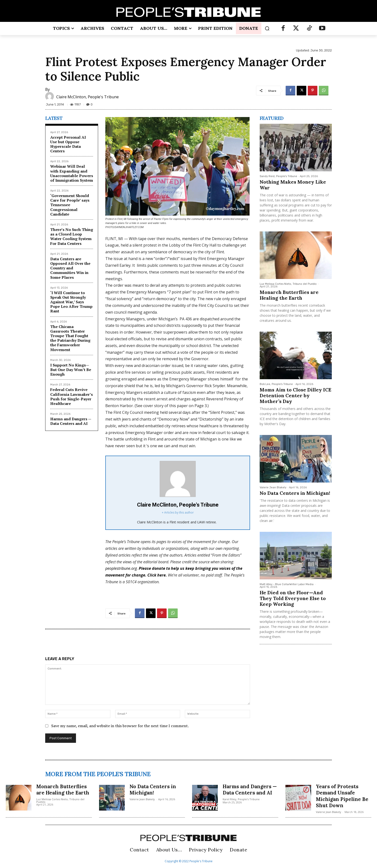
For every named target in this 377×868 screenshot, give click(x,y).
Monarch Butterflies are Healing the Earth (289, 295)
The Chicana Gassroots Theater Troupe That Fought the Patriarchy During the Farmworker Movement (70, 338)
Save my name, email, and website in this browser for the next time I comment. (120, 726)
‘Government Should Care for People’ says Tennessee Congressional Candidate (70, 205)
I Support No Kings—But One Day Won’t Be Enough (71, 370)
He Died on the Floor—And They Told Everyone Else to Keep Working (293, 598)
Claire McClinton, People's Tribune (88, 97)
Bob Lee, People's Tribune (276, 384)
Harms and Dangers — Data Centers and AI (71, 421)
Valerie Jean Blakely (273, 487)
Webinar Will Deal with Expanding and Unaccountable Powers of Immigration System (72, 173)
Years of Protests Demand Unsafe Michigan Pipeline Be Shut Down (340, 796)
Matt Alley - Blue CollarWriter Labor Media (287, 584)
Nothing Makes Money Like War (293, 185)
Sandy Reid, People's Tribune (278, 176)
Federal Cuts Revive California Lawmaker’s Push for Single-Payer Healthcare (72, 397)
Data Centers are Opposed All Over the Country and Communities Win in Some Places (70, 268)
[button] (267, 28)
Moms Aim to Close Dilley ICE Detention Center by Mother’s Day (295, 395)
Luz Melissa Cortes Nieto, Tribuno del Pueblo (288, 284)
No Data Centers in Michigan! (295, 493)
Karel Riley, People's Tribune (241, 805)
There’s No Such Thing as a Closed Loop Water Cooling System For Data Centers (72, 236)
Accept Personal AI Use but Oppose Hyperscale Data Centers (68, 144)
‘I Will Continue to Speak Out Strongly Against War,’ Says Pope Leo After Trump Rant (71, 302)
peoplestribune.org (121, 568)
